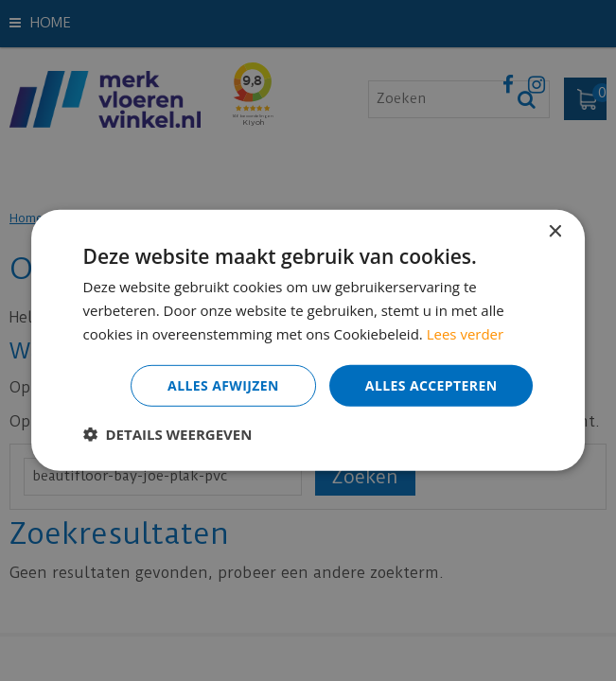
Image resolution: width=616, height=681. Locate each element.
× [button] (554, 232)
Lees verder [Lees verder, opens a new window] (466, 334)
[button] (168, 434)
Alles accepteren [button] (431, 384)
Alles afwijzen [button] (223, 384)
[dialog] (308, 340)
